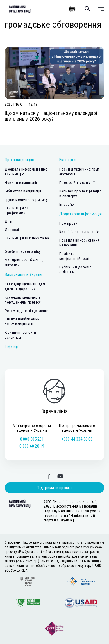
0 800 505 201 (32, 439)
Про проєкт (69, 223)
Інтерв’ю (67, 204)
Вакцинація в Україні (23, 274)
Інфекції (12, 347)
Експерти (68, 160)
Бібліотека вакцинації (23, 191)
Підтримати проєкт (54, 488)
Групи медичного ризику (26, 199)
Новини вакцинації (21, 183)
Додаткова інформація (81, 214)
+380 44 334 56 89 (77, 439)
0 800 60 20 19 (32, 446)
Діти (8, 221)
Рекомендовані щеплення (27, 311)
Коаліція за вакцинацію (79, 232)
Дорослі (12, 230)
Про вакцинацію (20, 160)
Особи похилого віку (23, 252)
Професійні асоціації (77, 183)
